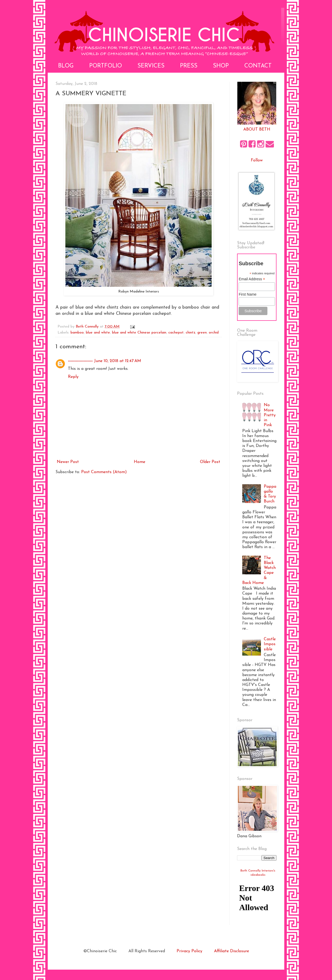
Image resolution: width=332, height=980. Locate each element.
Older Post (210, 462)
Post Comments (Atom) (104, 472)
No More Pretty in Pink (270, 415)
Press (189, 66)
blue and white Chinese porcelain (139, 333)
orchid (214, 333)
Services (151, 66)
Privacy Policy (189, 951)
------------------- (80, 361)
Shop (221, 66)
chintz (191, 333)
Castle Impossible (270, 644)
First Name (247, 294)
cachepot (176, 333)
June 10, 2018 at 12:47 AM (118, 361)
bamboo (77, 333)
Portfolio (106, 66)
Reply (73, 377)
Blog (66, 66)
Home (140, 462)
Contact (258, 66)
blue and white (98, 333)
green (202, 333)
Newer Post (68, 462)
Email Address (252, 279)
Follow (257, 160)
